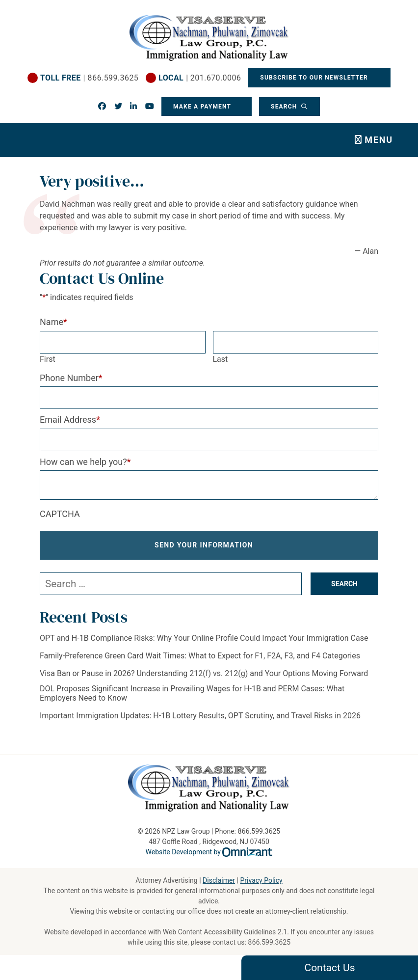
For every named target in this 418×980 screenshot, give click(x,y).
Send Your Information (204, 545)
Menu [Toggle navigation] (379, 140)
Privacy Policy (261, 880)
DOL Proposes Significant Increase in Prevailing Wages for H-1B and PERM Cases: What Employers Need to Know (192, 693)
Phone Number (71, 378)
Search (285, 107)
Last (221, 359)
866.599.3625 (269, 942)
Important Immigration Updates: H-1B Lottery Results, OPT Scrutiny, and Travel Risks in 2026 (200, 716)
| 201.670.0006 (200, 78)
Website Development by (209, 852)
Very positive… (92, 181)
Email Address (70, 420)
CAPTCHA (60, 514)
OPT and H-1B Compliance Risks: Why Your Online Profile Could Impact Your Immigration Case (204, 638)
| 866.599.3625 (89, 78)
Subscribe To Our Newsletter (315, 78)
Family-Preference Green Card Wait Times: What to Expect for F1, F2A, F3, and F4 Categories (200, 656)
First (48, 359)
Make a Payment (202, 107)
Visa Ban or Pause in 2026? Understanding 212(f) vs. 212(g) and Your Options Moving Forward (204, 673)
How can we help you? (85, 462)
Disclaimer (219, 880)
